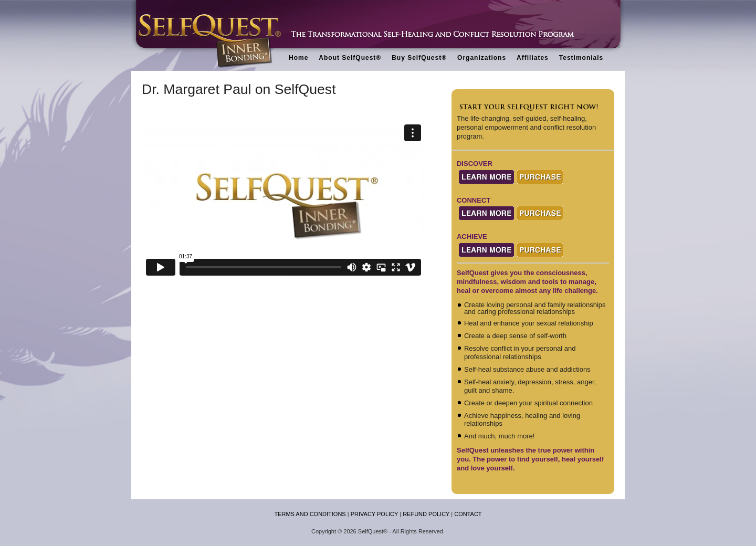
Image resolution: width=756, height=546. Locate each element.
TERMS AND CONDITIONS (310, 514)
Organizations (482, 58)
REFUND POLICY (426, 514)
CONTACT (468, 514)
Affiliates (533, 58)
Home (298, 58)
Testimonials (581, 58)
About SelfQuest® (350, 58)
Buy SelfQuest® (419, 58)
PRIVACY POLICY (374, 514)
